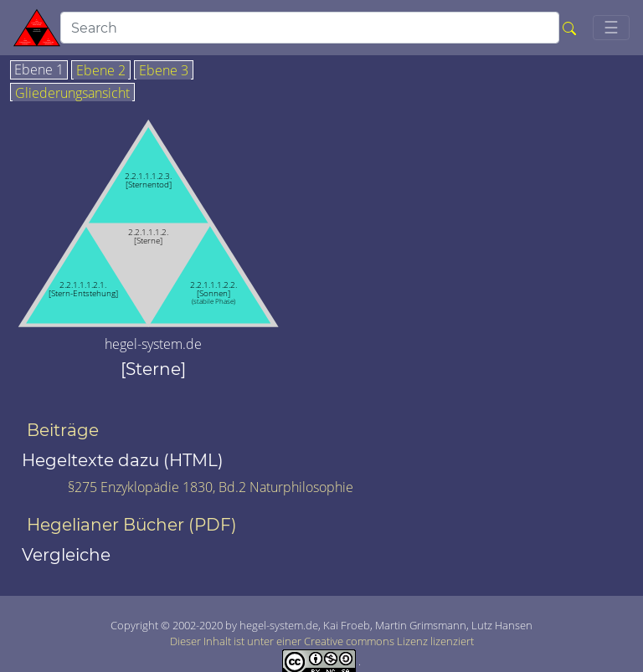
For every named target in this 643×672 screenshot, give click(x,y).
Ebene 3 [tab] (164, 71)
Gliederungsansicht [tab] (72, 94)
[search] (310, 28)
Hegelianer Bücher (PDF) (132, 525)
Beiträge (63, 430)
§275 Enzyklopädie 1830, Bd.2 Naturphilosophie (211, 487)
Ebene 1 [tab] (39, 70)
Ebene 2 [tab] (101, 71)
